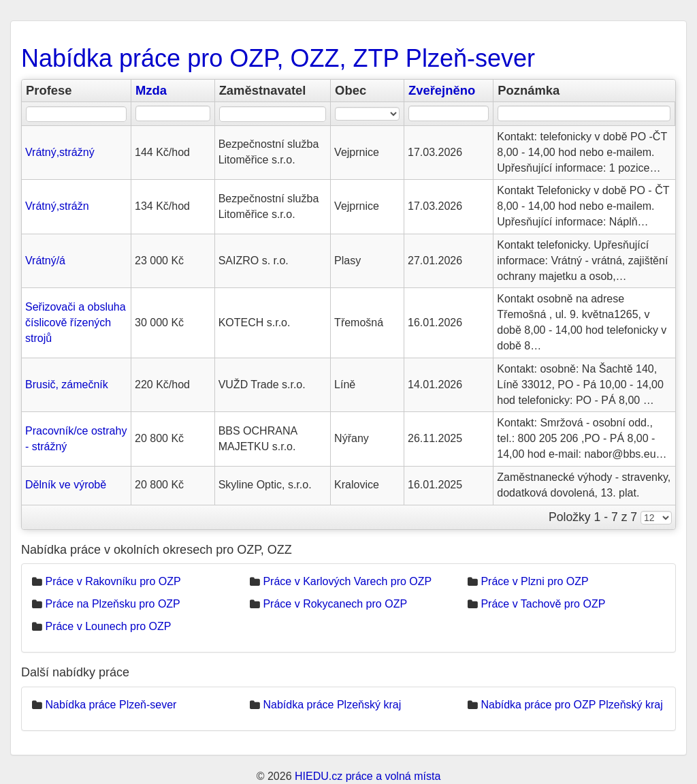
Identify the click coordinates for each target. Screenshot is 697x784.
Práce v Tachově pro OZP (543, 604)
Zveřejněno (442, 90)
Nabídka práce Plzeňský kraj (332, 705)
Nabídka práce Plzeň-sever (111, 705)
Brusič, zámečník (67, 385)
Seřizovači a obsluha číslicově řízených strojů (76, 323)
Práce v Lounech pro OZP (108, 626)
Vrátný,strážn (57, 206)
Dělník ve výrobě (66, 485)
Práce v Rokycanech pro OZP (335, 604)
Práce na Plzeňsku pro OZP (112, 604)
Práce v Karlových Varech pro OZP (347, 581)
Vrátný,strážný (60, 152)
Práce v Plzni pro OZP (534, 581)
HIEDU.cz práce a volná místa (368, 776)
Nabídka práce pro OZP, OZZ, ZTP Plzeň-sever (278, 58)
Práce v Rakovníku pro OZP (113, 581)
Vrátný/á (45, 261)
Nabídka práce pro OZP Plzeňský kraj (571, 705)
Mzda (151, 90)
